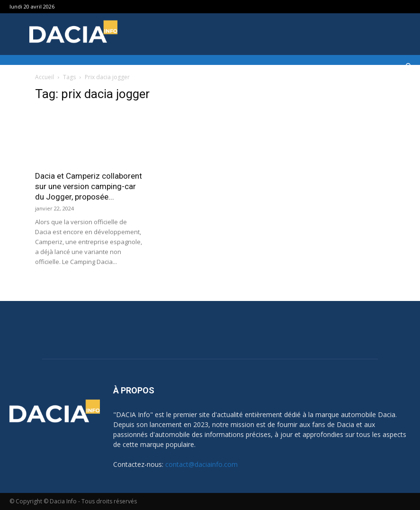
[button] (409, 67)
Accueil (45, 77)
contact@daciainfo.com (201, 464)
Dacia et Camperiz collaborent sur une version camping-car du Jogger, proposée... (89, 186)
